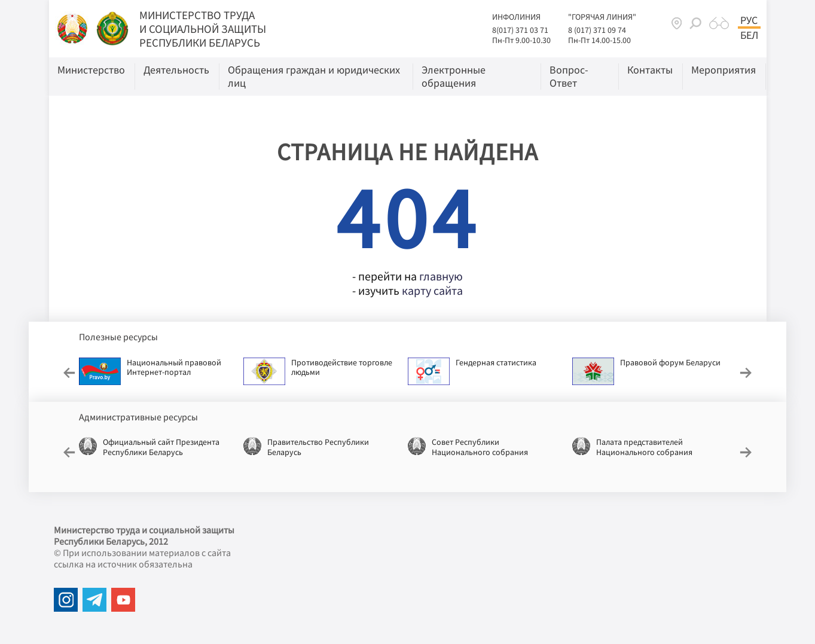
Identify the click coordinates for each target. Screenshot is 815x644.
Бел (749, 35)
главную (441, 276)
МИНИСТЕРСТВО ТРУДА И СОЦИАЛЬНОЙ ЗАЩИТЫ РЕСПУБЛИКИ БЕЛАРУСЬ (203, 29)
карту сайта (432, 290)
